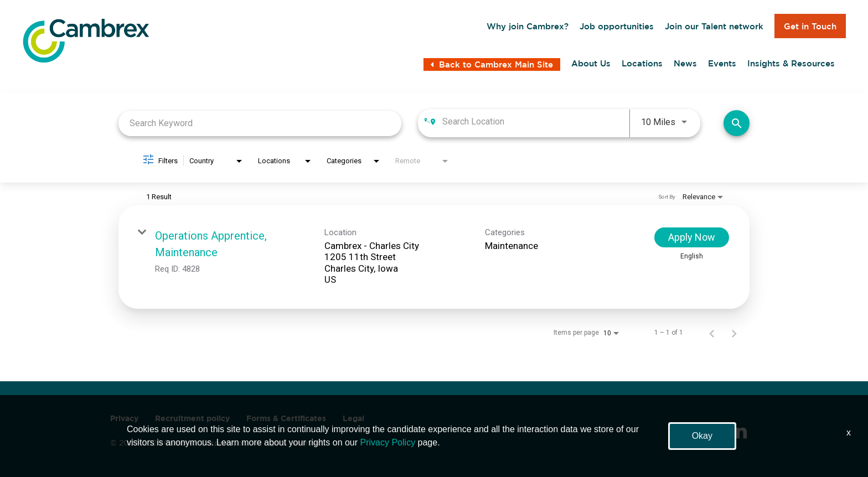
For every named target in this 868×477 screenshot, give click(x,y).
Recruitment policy (192, 418)
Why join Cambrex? (528, 26)
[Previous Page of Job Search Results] (712, 333)
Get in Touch (810, 26)
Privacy (124, 418)
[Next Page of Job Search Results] (734, 333)
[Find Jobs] (737, 123)
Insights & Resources (791, 64)
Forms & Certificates (286, 418)
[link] (434, 257)
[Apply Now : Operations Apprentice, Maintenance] (692, 237)
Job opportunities (617, 26)
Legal (353, 418)
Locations (642, 64)
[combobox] (260, 123)
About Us (591, 64)
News (685, 64)
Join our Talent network (714, 26)
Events (722, 64)
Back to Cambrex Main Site (492, 64)
